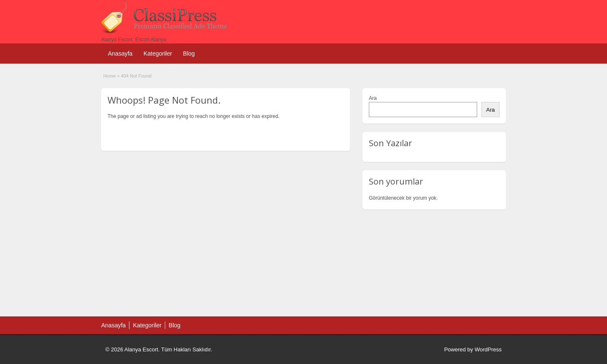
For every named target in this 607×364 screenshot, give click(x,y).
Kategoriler (158, 54)
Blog (189, 54)
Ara (373, 98)
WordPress (488, 349)
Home (109, 76)
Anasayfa (120, 54)
